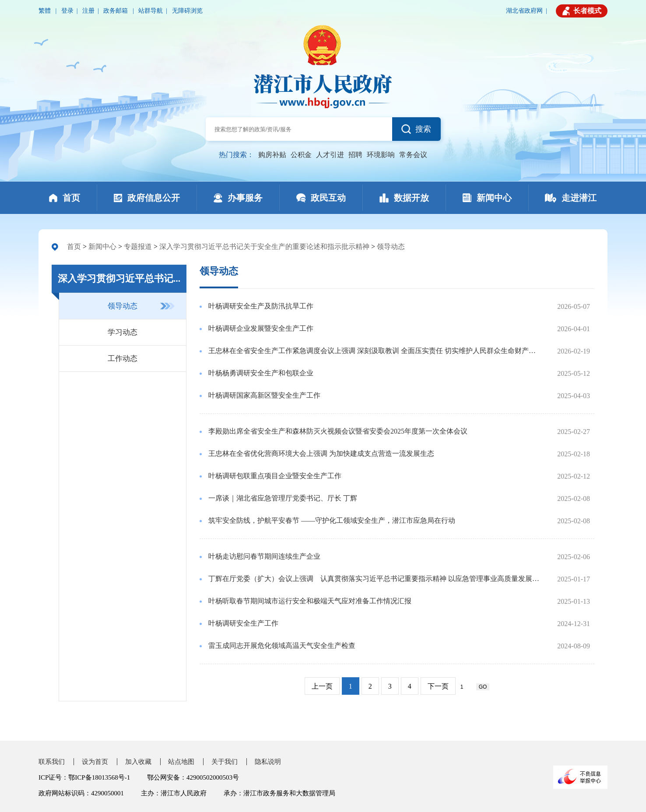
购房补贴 (272, 155)
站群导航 (151, 11)
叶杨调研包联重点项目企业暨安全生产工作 (275, 476)
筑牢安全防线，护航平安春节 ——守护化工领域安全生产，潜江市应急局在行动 (332, 520)
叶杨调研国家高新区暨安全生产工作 (264, 395)
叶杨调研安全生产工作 (243, 623)
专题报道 (138, 247)
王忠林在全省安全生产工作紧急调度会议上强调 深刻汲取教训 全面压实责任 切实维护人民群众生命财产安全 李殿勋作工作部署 (375, 351)
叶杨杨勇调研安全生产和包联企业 (261, 373)
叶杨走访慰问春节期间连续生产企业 (264, 556)
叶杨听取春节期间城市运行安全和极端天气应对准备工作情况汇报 (310, 601)
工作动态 (123, 359)
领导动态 (391, 247)
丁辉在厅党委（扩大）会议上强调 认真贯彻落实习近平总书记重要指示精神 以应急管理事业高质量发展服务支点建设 (375, 579)
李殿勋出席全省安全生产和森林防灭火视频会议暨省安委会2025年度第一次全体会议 (338, 431)
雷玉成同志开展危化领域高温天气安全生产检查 (282, 646)
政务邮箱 (116, 11)
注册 (88, 11)
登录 (67, 11)
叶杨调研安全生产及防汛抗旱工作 (261, 306)
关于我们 (225, 762)
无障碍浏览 (187, 11)
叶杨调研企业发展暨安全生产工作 (261, 328)
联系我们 (52, 762)
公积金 (301, 155)
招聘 (355, 155)
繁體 (46, 11)
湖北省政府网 (524, 11)
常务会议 (413, 155)
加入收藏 (138, 762)
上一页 (322, 686)
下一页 (438, 686)
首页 (74, 247)
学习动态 (123, 332)
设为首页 (95, 762)
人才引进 (330, 155)
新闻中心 (102, 247)
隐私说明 (268, 762)
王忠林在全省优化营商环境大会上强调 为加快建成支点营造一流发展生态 (321, 453)
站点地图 (181, 762)
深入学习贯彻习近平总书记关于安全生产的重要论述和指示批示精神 (264, 247)
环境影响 (381, 155)
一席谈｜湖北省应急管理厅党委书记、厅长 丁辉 (283, 498)
